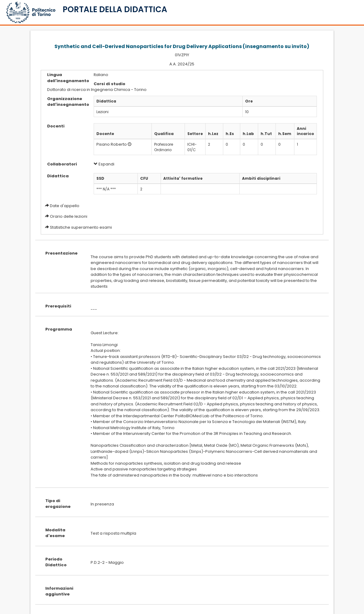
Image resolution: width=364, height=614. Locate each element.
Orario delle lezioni (69, 216)
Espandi (104, 164)
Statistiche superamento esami (81, 227)
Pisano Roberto (112, 144)
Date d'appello (65, 206)
